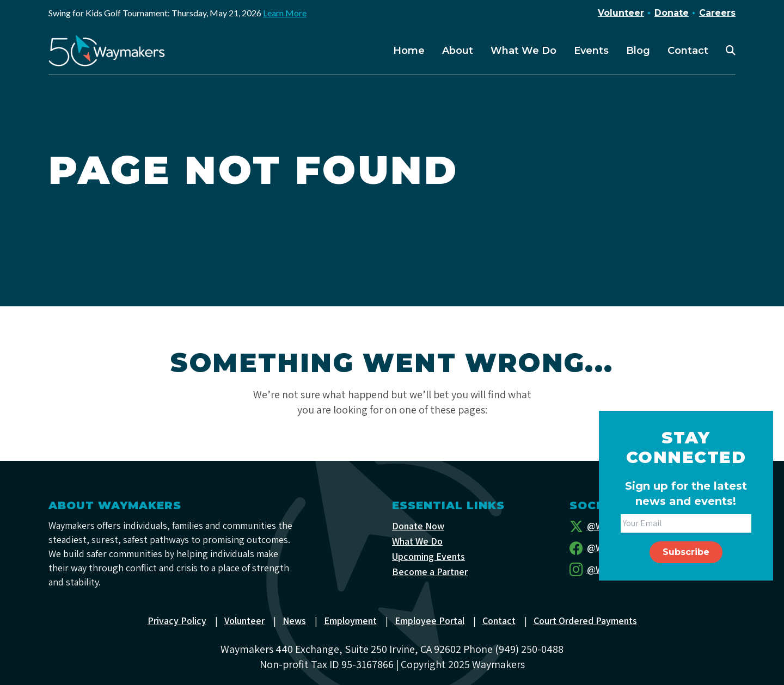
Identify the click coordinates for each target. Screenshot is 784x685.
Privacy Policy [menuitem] (177, 621)
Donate (672, 13)
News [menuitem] (294, 621)
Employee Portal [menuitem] (430, 621)
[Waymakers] (107, 51)
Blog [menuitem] (638, 51)
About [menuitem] (458, 51)
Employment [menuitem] (350, 621)
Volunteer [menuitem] (244, 621)
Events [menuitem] (591, 51)
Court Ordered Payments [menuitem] (585, 621)
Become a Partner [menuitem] (430, 572)
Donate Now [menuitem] (418, 526)
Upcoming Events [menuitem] (428, 556)
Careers (717, 13)
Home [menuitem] (409, 51)
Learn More (285, 13)
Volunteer (621, 13)
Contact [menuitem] (688, 51)
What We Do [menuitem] (523, 51)
